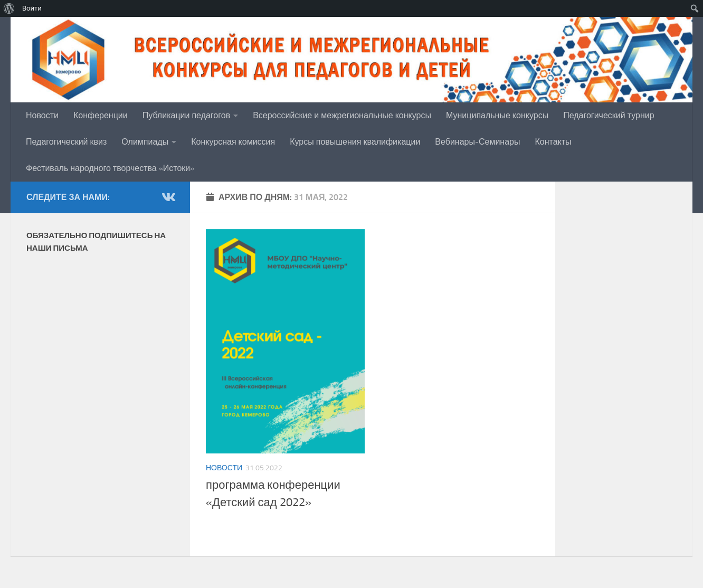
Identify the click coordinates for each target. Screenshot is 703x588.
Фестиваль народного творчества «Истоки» (110, 168)
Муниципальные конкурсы (497, 115)
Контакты (553, 142)
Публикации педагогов (186, 115)
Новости (42, 115)
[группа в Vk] (168, 197)
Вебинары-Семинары (477, 142)
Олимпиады (145, 142)
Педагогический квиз (66, 142)
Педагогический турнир (609, 115)
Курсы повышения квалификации (355, 142)
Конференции (101, 115)
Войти (32, 8)
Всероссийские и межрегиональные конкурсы (342, 115)
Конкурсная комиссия (233, 142)
